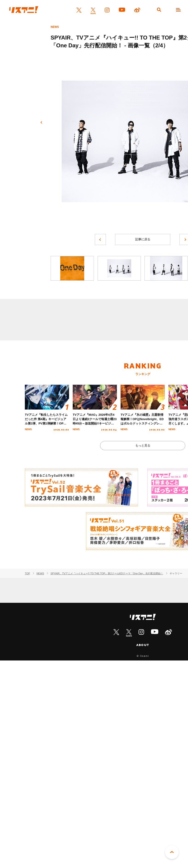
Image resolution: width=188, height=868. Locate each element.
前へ (41, 122)
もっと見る (143, 445)
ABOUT (143, 645)
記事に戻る (143, 239)
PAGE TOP (172, 852)
